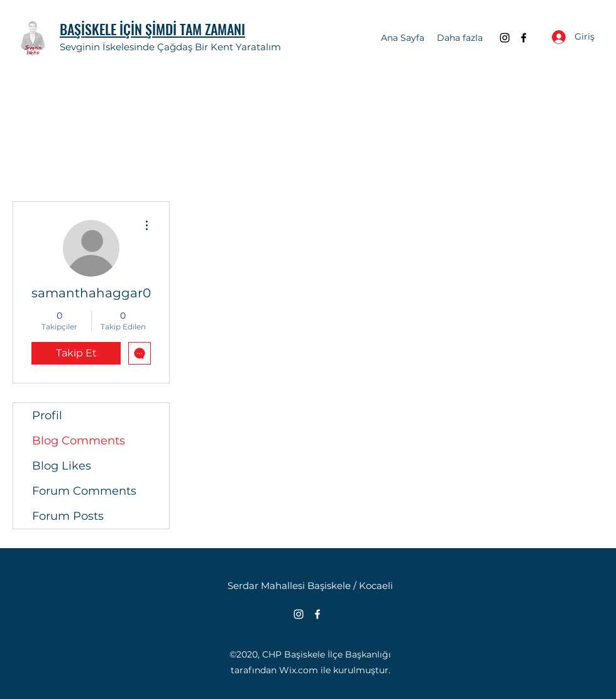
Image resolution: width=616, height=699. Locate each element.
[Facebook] (524, 38)
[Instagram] (505, 38)
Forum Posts (68, 516)
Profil (47, 416)
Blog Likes (62, 466)
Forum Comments (84, 491)
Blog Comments (79, 441)
